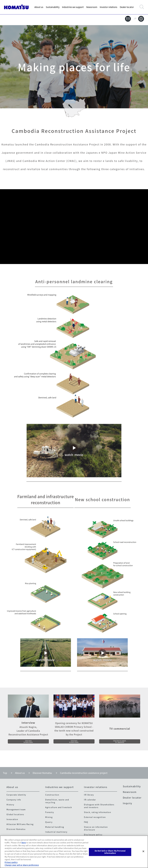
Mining (49, 818)
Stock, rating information (97, 813)
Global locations (15, 815)
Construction (52, 795)
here (24, 843)
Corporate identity (16, 795)
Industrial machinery (56, 832)
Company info (14, 800)
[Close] (143, 851)
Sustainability (53, 7)
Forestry (50, 813)
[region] (74, 852)
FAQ (86, 823)
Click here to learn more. (28, 741)
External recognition (95, 818)
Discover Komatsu (42, 774)
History (10, 805)
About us (39, 7)
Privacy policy (11, 862)
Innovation (12, 820)
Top (5, 774)
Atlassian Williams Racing (20, 825)
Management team (16, 810)
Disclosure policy (93, 835)
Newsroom (92, 7)
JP (139, 19)
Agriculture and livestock (59, 808)
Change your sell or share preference (22, 865)
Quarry (49, 823)
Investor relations (108, 7)
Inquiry (127, 804)
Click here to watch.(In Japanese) (120, 741)
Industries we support (73, 7)
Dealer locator (127, 7)
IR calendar (90, 800)
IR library (89, 795)
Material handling (55, 827)
